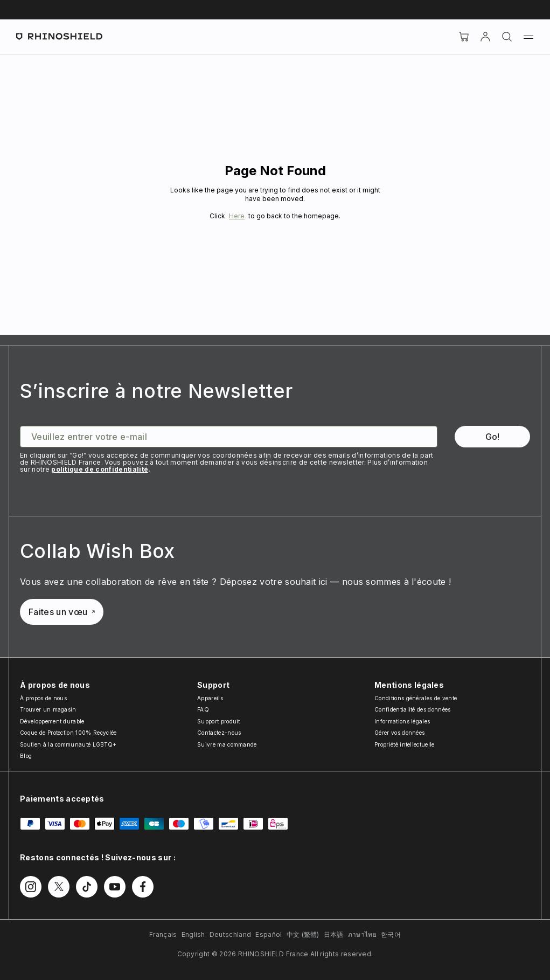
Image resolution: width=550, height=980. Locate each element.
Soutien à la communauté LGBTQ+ (68, 744)
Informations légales (402, 721)
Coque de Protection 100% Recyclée (68, 733)
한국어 (391, 934)
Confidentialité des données (413, 709)
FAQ (203, 709)
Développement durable (52, 721)
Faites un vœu (62, 612)
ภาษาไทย (362, 934)
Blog (26, 756)
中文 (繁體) (303, 934)
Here (237, 216)
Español (269, 934)
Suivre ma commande (227, 744)
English (193, 934)
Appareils (210, 698)
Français (163, 934)
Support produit (219, 721)
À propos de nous (43, 698)
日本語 (334, 934)
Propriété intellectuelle (405, 744)
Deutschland (231, 934)
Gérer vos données (399, 733)
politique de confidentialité (100, 469)
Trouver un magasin (48, 709)
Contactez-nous (219, 733)
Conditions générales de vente (416, 698)
